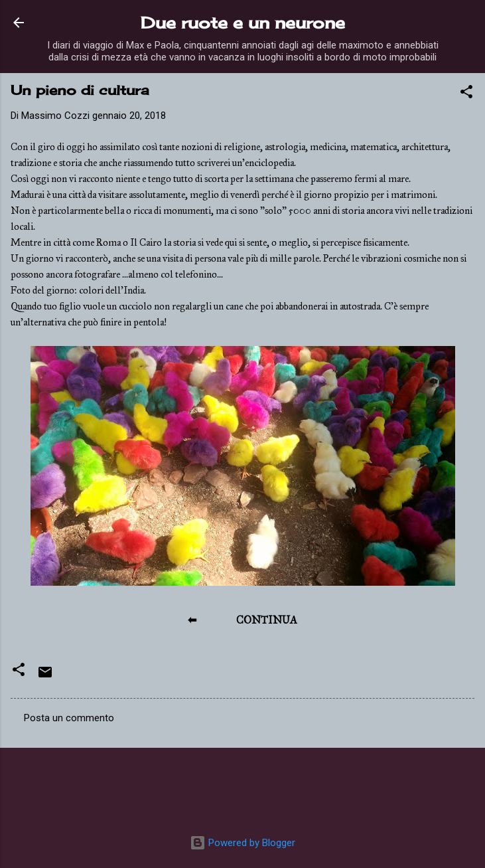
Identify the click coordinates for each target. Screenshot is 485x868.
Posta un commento (69, 718)
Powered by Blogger (242, 843)
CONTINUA (267, 620)
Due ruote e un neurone (243, 23)
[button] (466, 94)
